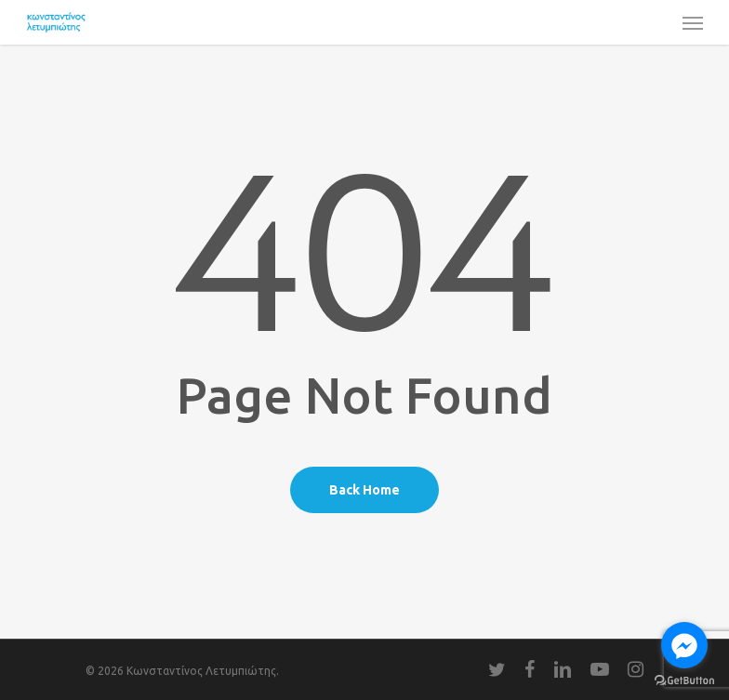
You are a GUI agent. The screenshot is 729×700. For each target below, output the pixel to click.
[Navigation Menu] (693, 22)
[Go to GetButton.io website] (684, 681)
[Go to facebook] (684, 645)
